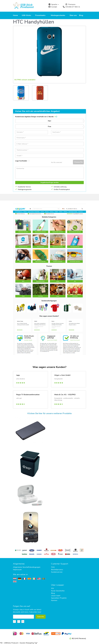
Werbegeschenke (58, 15)
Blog (81, 15)
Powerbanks (40, 15)
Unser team (56, 596)
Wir (53, 588)
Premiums (70, 4)
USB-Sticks (26, 15)
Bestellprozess (57, 570)
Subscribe (41, 617)
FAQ (53, 567)
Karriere (54, 600)
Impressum (17, 570)
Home (15, 15)
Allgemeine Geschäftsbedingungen (27, 567)
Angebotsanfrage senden (50, 182)
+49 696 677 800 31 (71, 7)
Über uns (73, 15)
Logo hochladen (22, 161)
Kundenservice (57, 572)
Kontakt (53, 7)
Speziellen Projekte (59, 598)
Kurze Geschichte (58, 591)
